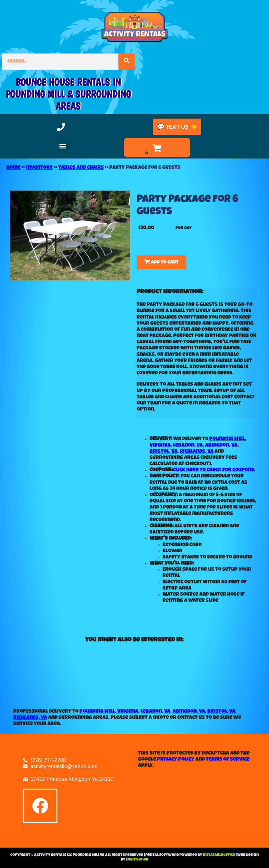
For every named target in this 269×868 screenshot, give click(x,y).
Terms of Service (228, 760)
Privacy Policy (176, 760)
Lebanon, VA (188, 446)
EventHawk (137, 860)
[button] (63, 146)
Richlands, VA (197, 452)
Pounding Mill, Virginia (109, 712)
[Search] (127, 62)
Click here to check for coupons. (214, 470)
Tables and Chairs (81, 168)
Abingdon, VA (221, 446)
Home (13, 168)
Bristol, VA (164, 452)
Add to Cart (161, 262)
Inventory (39, 168)
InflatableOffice (219, 855)
